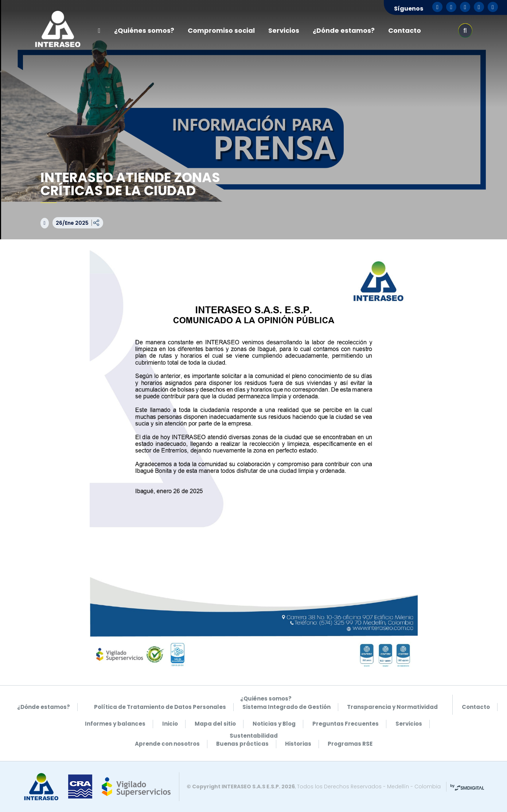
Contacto (405, 30)
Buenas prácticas (242, 744)
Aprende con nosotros (167, 744)
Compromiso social (221, 30)
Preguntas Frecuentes (346, 724)
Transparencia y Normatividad (392, 707)
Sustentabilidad (254, 736)
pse (440, 31)
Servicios (284, 30)
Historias (298, 744)
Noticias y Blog (274, 724)
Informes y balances (115, 724)
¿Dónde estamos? (344, 30)
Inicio (170, 724)
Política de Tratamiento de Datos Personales (160, 707)
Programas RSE (350, 744)
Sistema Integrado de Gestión (286, 707)
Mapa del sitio (215, 724)
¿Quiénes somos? (144, 30)
